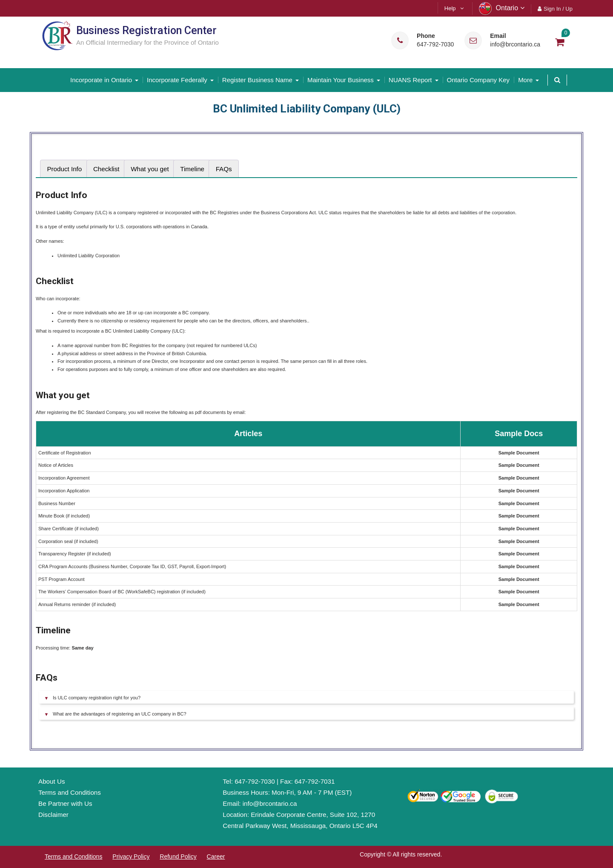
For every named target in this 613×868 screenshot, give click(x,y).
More (525, 80)
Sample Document (519, 453)
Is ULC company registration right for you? (97, 698)
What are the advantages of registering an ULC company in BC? (120, 714)
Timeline (192, 169)
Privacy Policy (131, 857)
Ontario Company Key (478, 80)
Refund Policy (178, 857)
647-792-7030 (435, 45)
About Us (52, 781)
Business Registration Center (146, 30)
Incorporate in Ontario (101, 80)
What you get (150, 169)
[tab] (64, 169)
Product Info (64, 169)
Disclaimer (53, 815)
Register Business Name (257, 80)
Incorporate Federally (177, 80)
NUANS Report (410, 80)
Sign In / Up (558, 9)
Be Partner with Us (65, 803)
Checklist (106, 169)
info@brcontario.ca (515, 45)
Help (450, 8)
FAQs (224, 169)
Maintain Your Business (341, 80)
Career (216, 857)
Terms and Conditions (70, 792)
